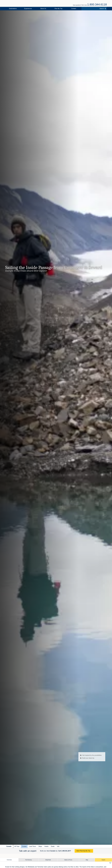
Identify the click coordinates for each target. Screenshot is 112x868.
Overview (9, 860)
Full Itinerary (29, 860)
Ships (40, 846)
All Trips (17, 846)
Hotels (46, 846)
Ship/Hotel (48, 860)
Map (87, 860)
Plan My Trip (58, 9)
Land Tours (33, 846)
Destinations (13, 9)
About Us (43, 9)
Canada (9, 846)
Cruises (24, 846)
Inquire (103, 860)
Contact (74, 9)
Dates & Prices (68, 860)
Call (65, 851)
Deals (53, 846)
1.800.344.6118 (97, 4)
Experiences (28, 9)
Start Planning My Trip (83, 851)
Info (58, 846)
